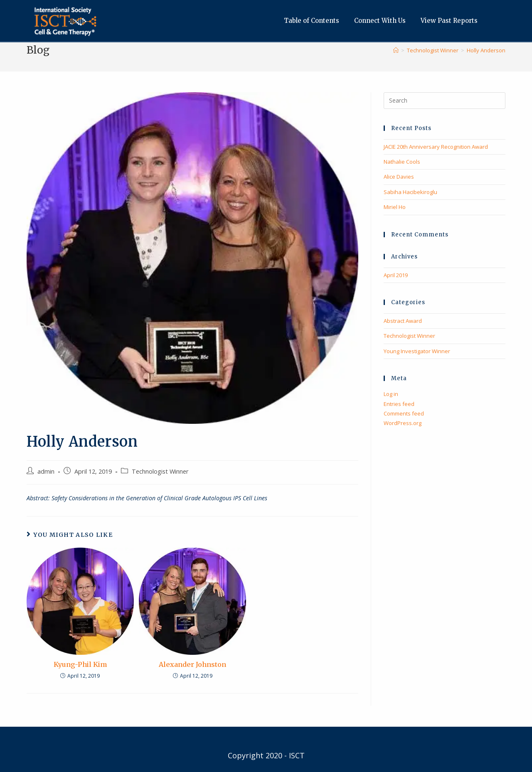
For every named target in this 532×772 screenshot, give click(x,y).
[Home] (396, 50)
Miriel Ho (395, 207)
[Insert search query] (445, 101)
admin (46, 471)
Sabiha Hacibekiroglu (410, 192)
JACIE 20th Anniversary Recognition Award (436, 147)
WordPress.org (403, 423)
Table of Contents (314, 21)
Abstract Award (403, 321)
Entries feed (399, 404)
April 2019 (396, 275)
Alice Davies (399, 177)
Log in (391, 394)
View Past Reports (451, 21)
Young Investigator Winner (417, 351)
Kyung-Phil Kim (80, 664)
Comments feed (404, 413)
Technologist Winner (160, 471)
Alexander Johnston (192, 664)
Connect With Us (382, 21)
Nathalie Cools (402, 162)
